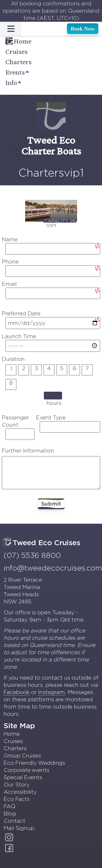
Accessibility (20, 792)
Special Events (23, 777)
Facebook (17, 692)
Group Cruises (22, 756)
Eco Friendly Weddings (34, 763)
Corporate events (26, 770)
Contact (15, 821)
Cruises (17, 51)
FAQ (9, 806)
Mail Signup (19, 828)
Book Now (83, 29)
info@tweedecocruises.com (53, 568)
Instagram (52, 692)
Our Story (17, 785)
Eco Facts (17, 799)
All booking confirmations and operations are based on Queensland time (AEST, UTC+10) (51, 11)
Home (18, 41)
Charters (19, 62)
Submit (51, 504)
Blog (10, 814)
